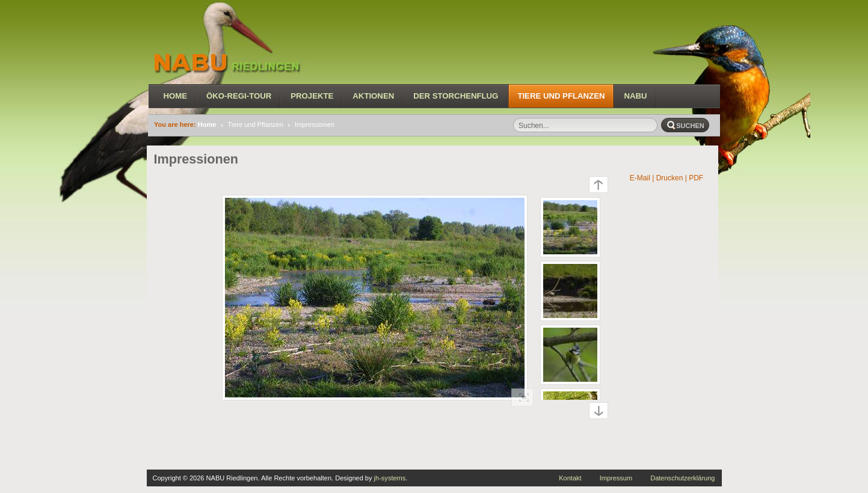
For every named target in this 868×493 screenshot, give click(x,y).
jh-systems (390, 478)
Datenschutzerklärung (682, 478)
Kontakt (570, 478)
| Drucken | (669, 178)
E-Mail (639, 178)
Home (207, 124)
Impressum (616, 478)
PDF (697, 178)
